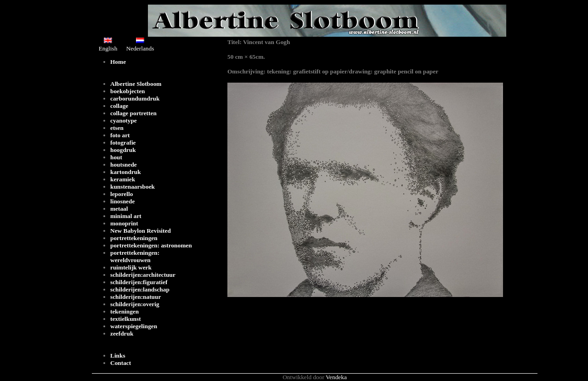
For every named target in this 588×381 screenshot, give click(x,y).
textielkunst (126, 319)
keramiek (123, 179)
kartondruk (126, 172)
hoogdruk (123, 150)
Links (118, 356)
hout (116, 157)
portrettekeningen (134, 238)
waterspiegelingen (134, 326)
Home (118, 62)
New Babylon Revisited (141, 231)
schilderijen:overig (135, 304)
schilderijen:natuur (136, 297)
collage (119, 106)
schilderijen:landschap (140, 289)
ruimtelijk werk (131, 267)
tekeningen (124, 311)
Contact (121, 363)
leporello (122, 194)
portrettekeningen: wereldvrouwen (135, 256)
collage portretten (133, 113)
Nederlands (140, 45)
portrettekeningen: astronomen (151, 245)
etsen (117, 128)
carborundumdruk (135, 98)
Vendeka (336, 377)
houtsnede (124, 165)
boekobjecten (128, 91)
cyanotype (124, 120)
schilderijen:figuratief (139, 282)
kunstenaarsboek (133, 187)
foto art (120, 135)
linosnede (122, 201)
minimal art (126, 216)
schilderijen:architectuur (143, 275)
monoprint (124, 223)
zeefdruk (122, 333)
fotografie (123, 143)
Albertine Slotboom (136, 84)
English (108, 45)
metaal (119, 209)
